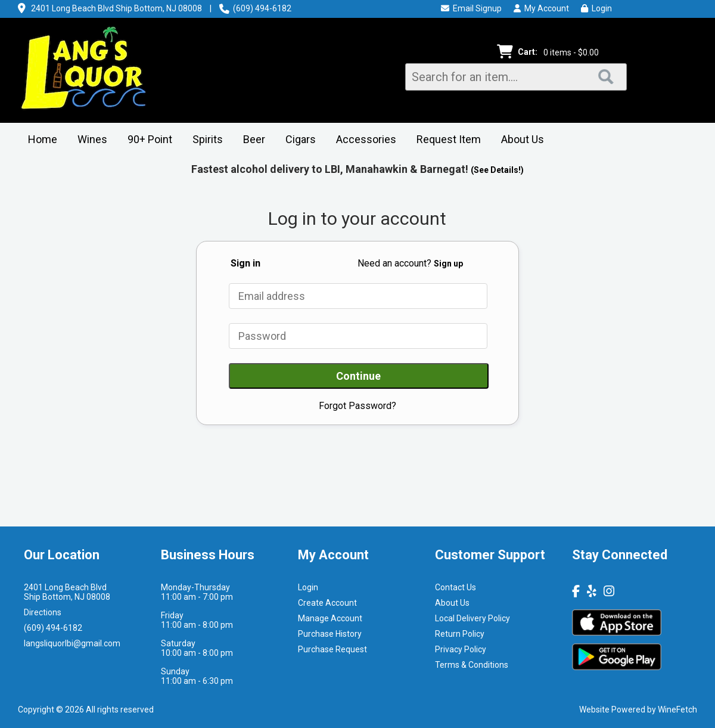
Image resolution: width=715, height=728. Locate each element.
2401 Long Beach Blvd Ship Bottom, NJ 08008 (116, 8)
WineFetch (677, 710)
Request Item (449, 139)
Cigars (297, 140)
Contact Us (456, 587)
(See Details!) (497, 170)
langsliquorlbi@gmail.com (72, 643)
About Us (519, 140)
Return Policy (460, 634)
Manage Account (330, 618)
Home (43, 139)
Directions (43, 612)
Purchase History (330, 634)
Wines (88, 140)
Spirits (204, 140)
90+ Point (150, 139)
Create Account (327, 603)
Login (596, 8)
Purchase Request (332, 649)
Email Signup (471, 8)
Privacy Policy (461, 649)
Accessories (362, 140)
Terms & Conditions (472, 665)
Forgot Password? (357, 406)
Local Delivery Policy (472, 618)
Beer (250, 140)
